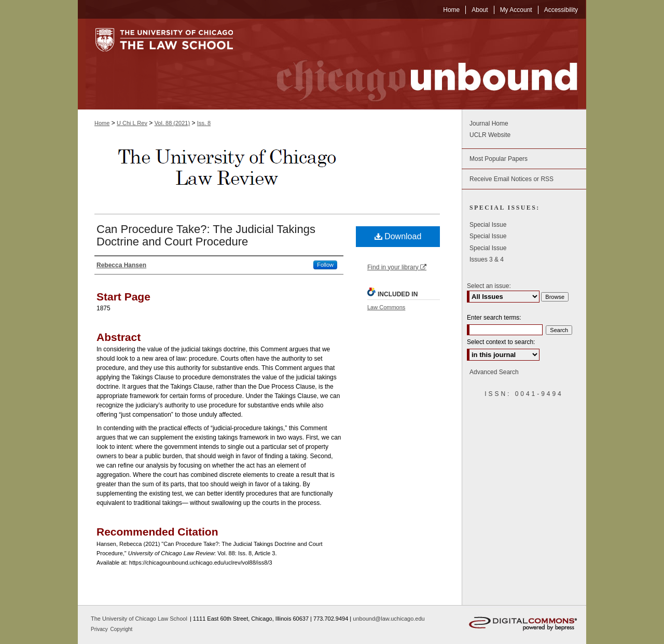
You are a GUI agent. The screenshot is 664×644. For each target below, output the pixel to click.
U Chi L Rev (132, 123)
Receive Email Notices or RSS (511, 179)
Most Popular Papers (499, 159)
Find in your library (397, 267)
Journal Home (489, 124)
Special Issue (488, 225)
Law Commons (386, 307)
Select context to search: (501, 342)
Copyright (122, 629)
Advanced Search (494, 372)
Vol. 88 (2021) (172, 123)
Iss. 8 (204, 123)
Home (102, 123)
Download (398, 236)
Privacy (100, 629)
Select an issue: (489, 286)
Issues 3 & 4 (487, 259)
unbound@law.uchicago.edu (389, 619)
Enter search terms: (494, 318)
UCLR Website (490, 135)
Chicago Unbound (418, 64)
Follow (325, 265)
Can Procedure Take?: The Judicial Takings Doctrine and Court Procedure (206, 235)
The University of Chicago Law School (139, 619)
